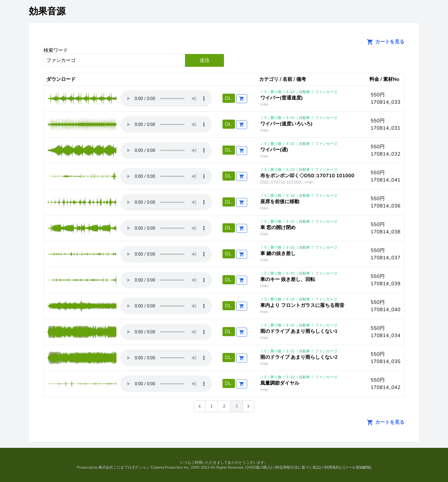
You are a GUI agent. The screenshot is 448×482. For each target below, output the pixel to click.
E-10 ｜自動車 (298, 92)
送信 (204, 60)
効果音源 (47, 11)
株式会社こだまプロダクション (124, 467)
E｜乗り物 (273, 92)
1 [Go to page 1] (212, 406)
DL (229, 98)
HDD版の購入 (259, 467)
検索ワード (56, 50)
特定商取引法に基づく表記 (298, 467)
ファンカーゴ (326, 92)
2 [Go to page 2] (224, 406)
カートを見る (384, 42)
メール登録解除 (357, 467)
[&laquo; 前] (200, 406)
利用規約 (332, 467)
